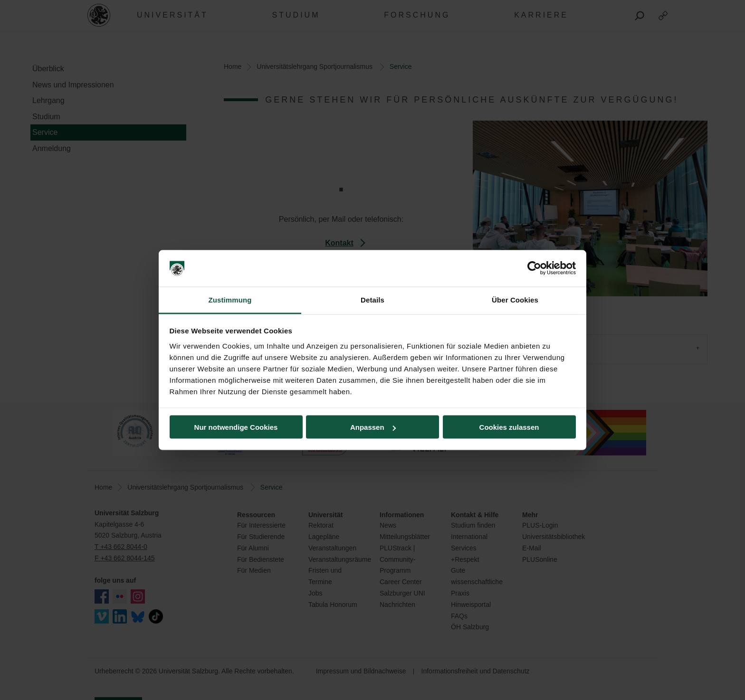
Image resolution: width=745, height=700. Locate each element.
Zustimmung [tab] (230, 299)
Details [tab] (372, 299)
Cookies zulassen (509, 427)
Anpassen (373, 427)
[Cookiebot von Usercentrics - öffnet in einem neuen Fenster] (534, 268)
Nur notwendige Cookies (236, 427)
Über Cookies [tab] (515, 299)
